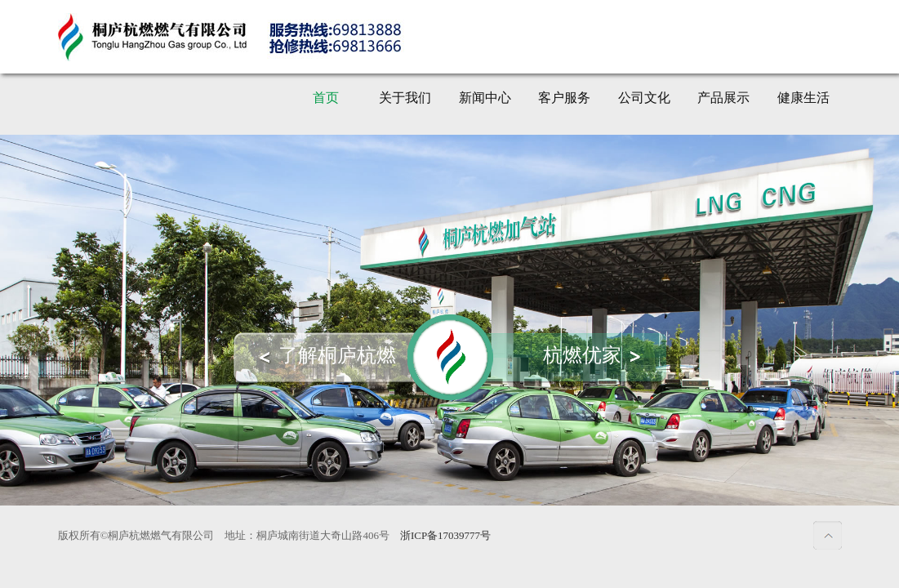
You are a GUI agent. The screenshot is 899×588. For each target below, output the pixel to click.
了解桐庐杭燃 (337, 355)
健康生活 (803, 98)
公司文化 (644, 98)
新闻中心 (485, 98)
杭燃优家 (582, 355)
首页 (326, 98)
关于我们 (405, 98)
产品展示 (723, 98)
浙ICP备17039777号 (445, 535)
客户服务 (564, 98)
